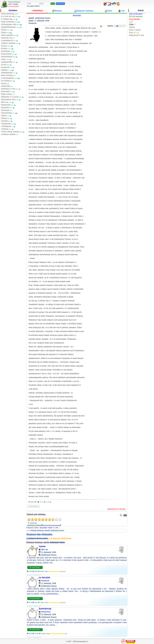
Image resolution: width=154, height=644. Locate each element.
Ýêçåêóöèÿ (6, 124)
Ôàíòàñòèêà (6, 113)
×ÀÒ (131, 22)
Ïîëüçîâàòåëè (135, 19)
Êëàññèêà (6, 51)
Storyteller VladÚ (46, 528)
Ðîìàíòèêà (5, 91)
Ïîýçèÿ (4, 83)
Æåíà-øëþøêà (7, 35)
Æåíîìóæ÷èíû (7, 38)
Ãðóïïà (4, 30)
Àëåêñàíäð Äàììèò (43, 18)
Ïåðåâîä (4, 70)
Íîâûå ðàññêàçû (8, 14)
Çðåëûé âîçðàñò (8, 43)
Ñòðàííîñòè (6, 105)
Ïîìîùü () (134, 33)
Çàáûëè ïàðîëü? (34, 6)
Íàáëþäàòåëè (7, 62)
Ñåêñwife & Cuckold (10, 97)
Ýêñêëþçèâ (6, 126)
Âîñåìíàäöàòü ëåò (9, 24)
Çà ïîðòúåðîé (44, 578)
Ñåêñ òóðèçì (7, 94)
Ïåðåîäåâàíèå (7, 73)
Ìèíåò (3, 59)
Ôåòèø (4, 118)
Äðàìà (4, 33)
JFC (57, 528)
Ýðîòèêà (5, 129)
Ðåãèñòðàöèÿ (60, 4)
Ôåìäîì (4, 116)
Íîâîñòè (132, 27)
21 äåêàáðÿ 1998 (49, 552)
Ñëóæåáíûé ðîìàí (8, 100)
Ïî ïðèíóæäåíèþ (7, 78)
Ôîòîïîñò (5, 121)
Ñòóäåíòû (5, 108)
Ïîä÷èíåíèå (5, 81)
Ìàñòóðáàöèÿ (7, 57)
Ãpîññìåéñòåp (45, 609)
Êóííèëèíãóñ (6, 54)
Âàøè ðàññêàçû (8, 22)
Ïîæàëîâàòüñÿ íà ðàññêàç (116, 509)
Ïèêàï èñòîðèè (7, 75)
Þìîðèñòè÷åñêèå (8, 134)
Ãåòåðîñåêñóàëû (9, 27)
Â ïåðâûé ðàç (7, 19)
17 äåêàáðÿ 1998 (42, 21)
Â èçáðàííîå (34, 506)
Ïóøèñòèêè (6, 86)
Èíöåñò (4, 49)
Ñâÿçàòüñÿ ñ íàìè (136, 35)
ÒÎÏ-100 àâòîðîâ (136, 17)
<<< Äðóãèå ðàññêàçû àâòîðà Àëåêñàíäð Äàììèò (46, 531)
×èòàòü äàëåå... (35, 567)
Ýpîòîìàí (42, 546)
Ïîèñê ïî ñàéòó (135, 30)
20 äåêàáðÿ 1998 (49, 615)
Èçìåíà (4, 46)
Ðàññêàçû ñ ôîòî (8, 89)
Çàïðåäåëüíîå (7, 41)
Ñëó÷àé (5, 102)
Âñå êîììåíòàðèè (136, 14)
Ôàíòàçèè (5, 110)
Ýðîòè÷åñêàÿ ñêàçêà (10, 132)
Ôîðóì (131, 25)
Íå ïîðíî (4, 65)
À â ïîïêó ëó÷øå (8, 16)
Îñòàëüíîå (5, 67)
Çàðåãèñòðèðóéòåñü (37, 538)
